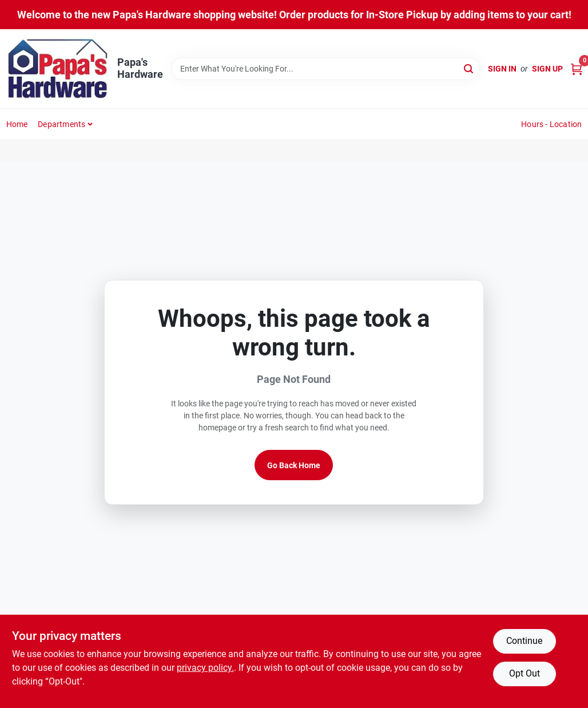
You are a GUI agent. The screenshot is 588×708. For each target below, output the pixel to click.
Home (17, 124)
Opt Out (525, 673)
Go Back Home (294, 465)
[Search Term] (326, 69)
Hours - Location (551, 124)
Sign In (502, 69)
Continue (524, 641)
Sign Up (547, 69)
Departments (61, 124)
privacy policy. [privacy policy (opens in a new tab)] (205, 668)
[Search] (469, 68)
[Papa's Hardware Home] (58, 69)
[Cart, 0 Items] (577, 69)
